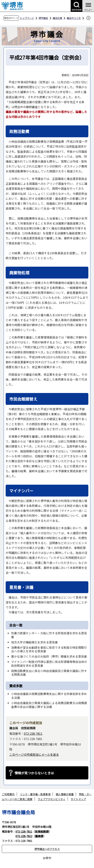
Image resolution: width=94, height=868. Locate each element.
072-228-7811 (33, 733)
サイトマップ (78, 799)
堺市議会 (43, 18)
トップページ (27, 18)
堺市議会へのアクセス (47, 849)
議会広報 (57, 18)
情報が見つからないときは (34, 773)
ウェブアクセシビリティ (52, 799)
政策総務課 (42, 831)
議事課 (39, 836)
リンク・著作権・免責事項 (35, 794)
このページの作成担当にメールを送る (34, 754)
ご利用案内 (8, 794)
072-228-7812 (24, 836)
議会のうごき (74, 18)
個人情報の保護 (65, 794)
